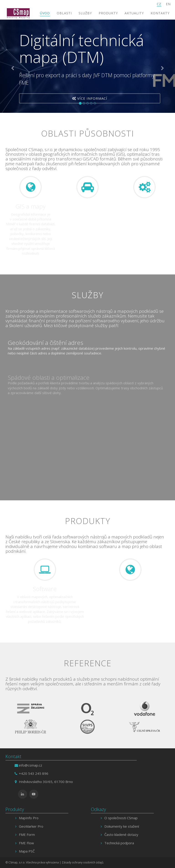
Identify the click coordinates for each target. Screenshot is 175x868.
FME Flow (26, 843)
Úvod (45, 13)
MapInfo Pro (29, 818)
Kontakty (160, 13)
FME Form (27, 834)
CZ (159, 4)
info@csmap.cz (31, 765)
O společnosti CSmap (121, 818)
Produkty (108, 13)
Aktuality (134, 13)
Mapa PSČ (27, 851)
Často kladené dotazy (121, 834)
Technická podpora (119, 843)
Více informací (90, 99)
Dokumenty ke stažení (122, 826)
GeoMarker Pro (31, 826)
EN (168, 4)
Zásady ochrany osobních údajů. (83, 862)
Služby (85, 13)
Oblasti (64, 13)
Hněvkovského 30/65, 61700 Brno (46, 782)
